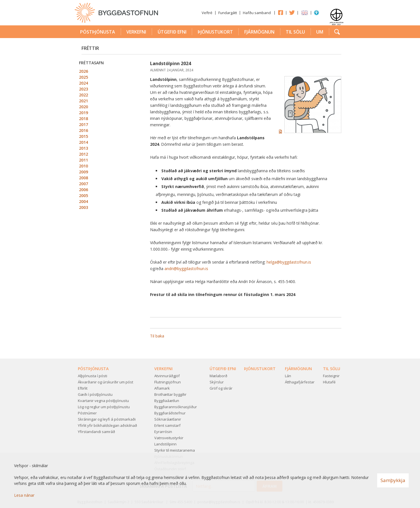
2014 (83, 142)
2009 (83, 172)
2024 (83, 83)
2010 (83, 166)
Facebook (280, 12)
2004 (83, 201)
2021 (83, 101)
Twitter (292, 12)
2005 (83, 196)
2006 (83, 190)
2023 (83, 89)
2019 (83, 113)
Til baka (157, 336)
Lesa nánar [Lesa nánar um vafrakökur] (24, 495)
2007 (83, 184)
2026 (83, 71)
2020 (83, 107)
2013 (83, 148)
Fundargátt (228, 13)
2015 (83, 136)
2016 (83, 130)
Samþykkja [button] (393, 480)
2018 (83, 119)
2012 (83, 154)
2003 (83, 207)
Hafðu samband (257, 13)
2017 (83, 124)
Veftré (207, 13)
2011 (83, 160)
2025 (83, 77)
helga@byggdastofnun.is (289, 262)
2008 (83, 178)
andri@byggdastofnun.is (186, 269)
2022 (83, 95)
